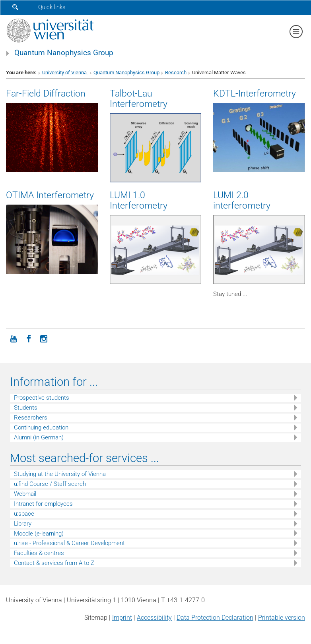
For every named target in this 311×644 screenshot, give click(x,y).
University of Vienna (65, 73)
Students (26, 408)
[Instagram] (44, 338)
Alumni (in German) (39, 437)
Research (176, 73)
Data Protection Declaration (215, 618)
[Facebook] (29, 338)
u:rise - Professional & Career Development (69, 543)
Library (23, 524)
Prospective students (42, 398)
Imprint (122, 618)
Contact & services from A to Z (54, 563)
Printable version (282, 618)
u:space (24, 514)
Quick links (52, 7)
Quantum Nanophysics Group (64, 53)
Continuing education (41, 427)
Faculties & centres (39, 553)
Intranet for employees (43, 504)
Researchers (31, 418)
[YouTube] (14, 338)
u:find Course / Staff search (50, 484)
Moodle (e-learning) (39, 534)
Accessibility (154, 618)
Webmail (25, 494)
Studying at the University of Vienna (60, 474)
